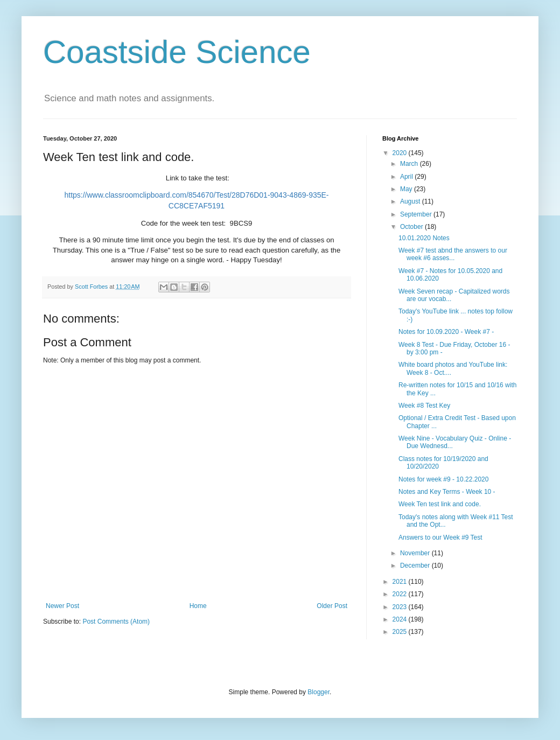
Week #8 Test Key (424, 406)
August (411, 201)
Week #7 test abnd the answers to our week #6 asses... (453, 254)
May (407, 189)
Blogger (318, 692)
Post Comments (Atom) (116, 622)
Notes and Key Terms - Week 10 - (447, 492)
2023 (401, 607)
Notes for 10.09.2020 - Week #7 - (446, 332)
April (407, 177)
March (410, 164)
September (417, 214)
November (416, 553)
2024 (401, 619)
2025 (401, 632)
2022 (401, 594)
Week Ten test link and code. (440, 504)
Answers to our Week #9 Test (440, 537)
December (416, 566)
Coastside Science (177, 52)
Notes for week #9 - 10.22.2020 (443, 479)
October (412, 227)
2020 (401, 153)
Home (198, 606)
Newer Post (62, 606)
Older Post (332, 606)
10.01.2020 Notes (424, 238)
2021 (401, 582)
